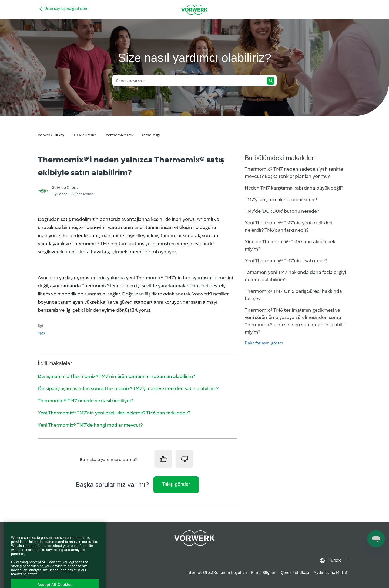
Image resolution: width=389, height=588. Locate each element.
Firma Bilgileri (264, 573)
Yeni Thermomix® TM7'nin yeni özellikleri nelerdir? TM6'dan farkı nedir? (114, 413)
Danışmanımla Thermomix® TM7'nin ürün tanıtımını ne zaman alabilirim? (116, 376)
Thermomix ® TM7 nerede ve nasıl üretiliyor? (86, 401)
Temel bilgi (151, 135)
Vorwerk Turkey (51, 135)
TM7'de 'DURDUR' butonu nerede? (282, 211)
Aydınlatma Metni (330, 573)
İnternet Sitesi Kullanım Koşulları (217, 573)
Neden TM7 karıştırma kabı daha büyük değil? (294, 188)
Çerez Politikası (295, 573)
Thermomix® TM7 (119, 135)
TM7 (42, 334)
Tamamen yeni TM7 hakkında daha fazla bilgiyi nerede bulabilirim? (295, 276)
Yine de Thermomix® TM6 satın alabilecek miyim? (290, 245)
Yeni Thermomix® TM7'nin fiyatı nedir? (286, 261)
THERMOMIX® (84, 135)
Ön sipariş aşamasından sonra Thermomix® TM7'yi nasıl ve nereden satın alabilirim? (128, 388)
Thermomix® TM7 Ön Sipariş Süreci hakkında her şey (293, 295)
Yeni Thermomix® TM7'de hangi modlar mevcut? (90, 425)
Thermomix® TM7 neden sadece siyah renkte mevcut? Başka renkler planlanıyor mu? (294, 173)
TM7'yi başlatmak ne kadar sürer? (281, 200)
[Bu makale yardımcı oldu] (163, 459)
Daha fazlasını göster (264, 343)
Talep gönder (176, 484)
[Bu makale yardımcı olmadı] (185, 459)
